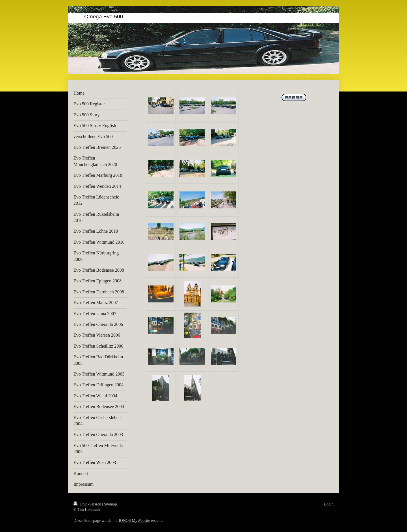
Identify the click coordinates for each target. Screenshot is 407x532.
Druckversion (88, 504)
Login (329, 504)
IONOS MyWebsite (134, 521)
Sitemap (111, 504)
